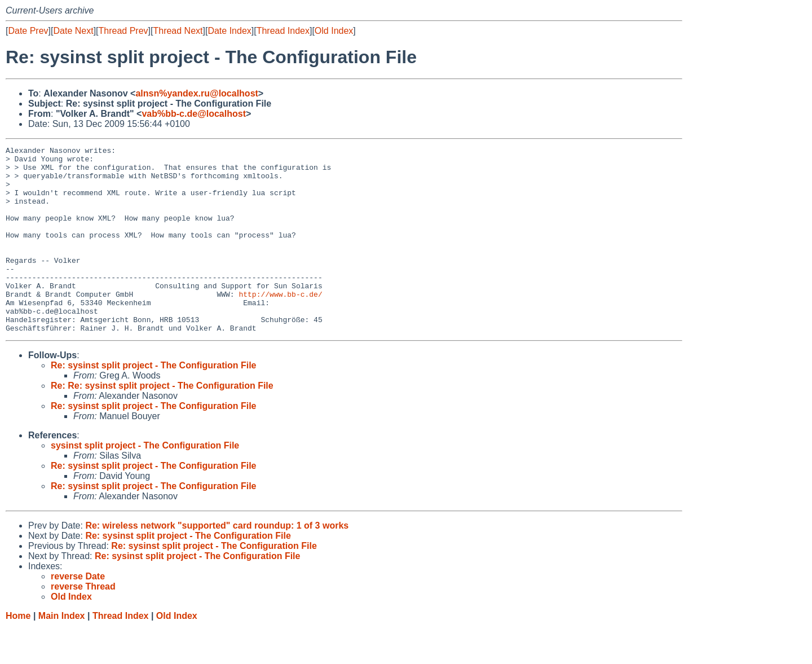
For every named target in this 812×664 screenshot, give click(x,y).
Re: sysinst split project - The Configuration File (153, 403)
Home (18, 653)
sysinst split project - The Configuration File (145, 483)
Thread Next (178, 31)
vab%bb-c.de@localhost (194, 114)
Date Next (73, 31)
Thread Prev (123, 31)
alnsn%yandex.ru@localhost (197, 93)
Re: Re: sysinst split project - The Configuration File (162, 423)
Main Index (62, 653)
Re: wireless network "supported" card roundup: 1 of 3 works (217, 563)
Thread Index (283, 31)
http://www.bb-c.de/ (280, 324)
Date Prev (28, 31)
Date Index (229, 31)
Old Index (334, 31)
